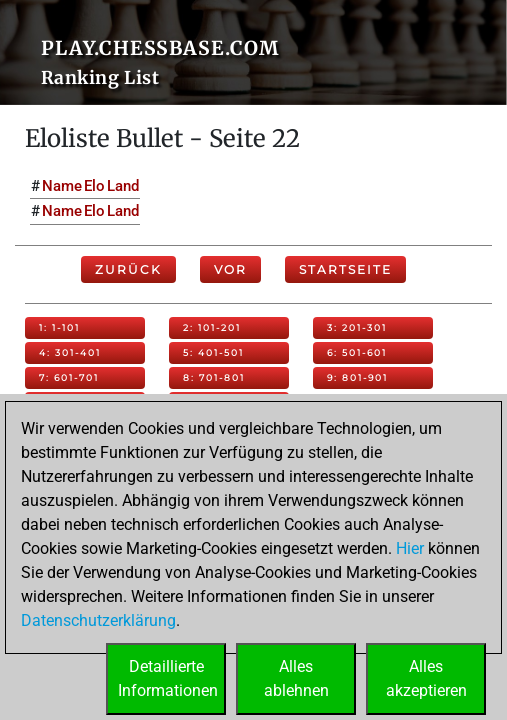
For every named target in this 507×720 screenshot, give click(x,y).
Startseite (345, 269)
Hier (410, 548)
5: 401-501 (213, 352)
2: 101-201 (212, 327)
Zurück (128, 269)
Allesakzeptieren (426, 678)
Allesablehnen (296, 678)
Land (123, 186)
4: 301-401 (70, 352)
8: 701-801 (214, 377)
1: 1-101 (59, 327)
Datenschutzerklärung (98, 620)
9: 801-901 (357, 377)
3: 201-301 (357, 327)
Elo (94, 186)
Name (62, 186)
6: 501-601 (357, 352)
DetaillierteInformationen (168, 678)
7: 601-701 (69, 377)
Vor (230, 269)
